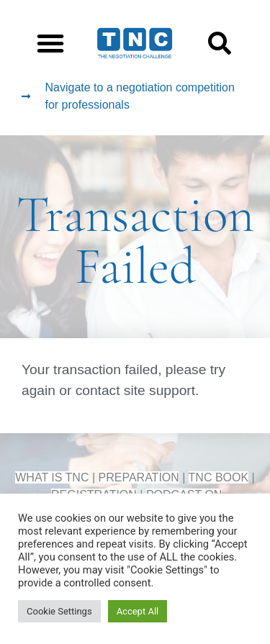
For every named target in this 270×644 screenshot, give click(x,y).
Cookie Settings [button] (59, 611)
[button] (50, 43)
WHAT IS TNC (52, 477)
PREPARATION (139, 477)
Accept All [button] (138, 611)
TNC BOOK (219, 477)
